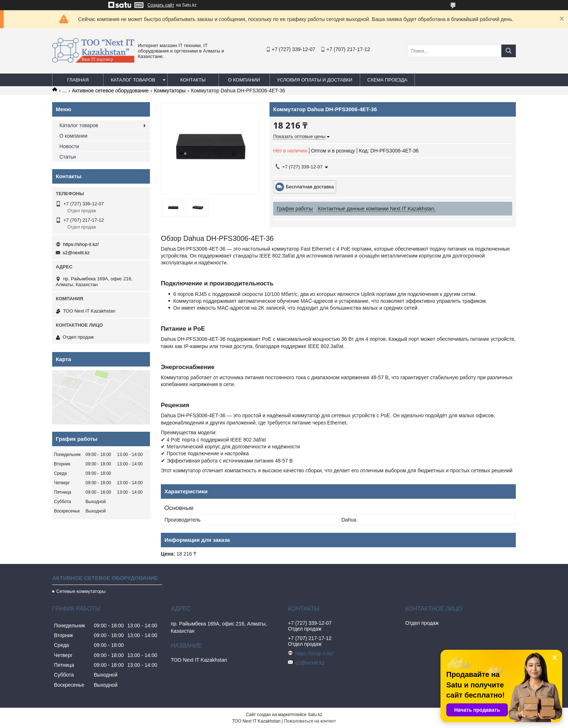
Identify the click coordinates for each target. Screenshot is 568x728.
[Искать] (509, 51)
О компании (244, 80)
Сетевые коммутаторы (81, 591)
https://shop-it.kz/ (81, 244)
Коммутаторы (170, 91)
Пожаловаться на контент (310, 721)
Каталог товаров (133, 80)
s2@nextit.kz (76, 253)
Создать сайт (161, 5)
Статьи (68, 157)
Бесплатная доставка (310, 187)
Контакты (193, 80)
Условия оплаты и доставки (315, 80)
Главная (78, 80)
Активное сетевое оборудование (110, 91)
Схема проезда (387, 80)
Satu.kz (315, 715)
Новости (69, 146)
